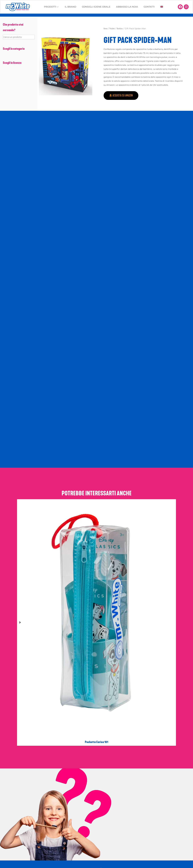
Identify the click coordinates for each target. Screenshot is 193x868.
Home (106, 29)
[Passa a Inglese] (162, 7)
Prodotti (112, 29)
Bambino (120, 29)
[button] (42, 64)
